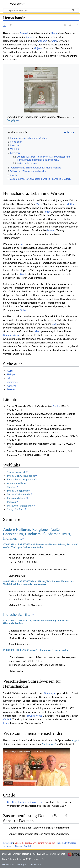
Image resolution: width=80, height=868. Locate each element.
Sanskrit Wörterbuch (34, 802)
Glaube (24, 274)
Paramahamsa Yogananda (21, 479)
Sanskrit (24, 33)
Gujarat (38, 48)
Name (54, 33)
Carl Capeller (14, 802)
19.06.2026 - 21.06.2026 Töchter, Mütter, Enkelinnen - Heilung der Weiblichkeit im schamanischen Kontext (38, 583)
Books (56, 406)
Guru (10, 371)
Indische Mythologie (66, 843)
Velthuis (7, 719)
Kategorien (8, 843)
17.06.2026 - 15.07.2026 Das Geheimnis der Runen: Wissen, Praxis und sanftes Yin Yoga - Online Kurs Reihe (41, 546)
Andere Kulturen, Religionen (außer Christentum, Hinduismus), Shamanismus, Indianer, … (37, 534)
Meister (11, 389)
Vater (39, 204)
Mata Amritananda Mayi (20, 506)
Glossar (18, 846)
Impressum (36, 864)
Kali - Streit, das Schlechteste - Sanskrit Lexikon (25, 752)
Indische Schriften (18, 614)
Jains (55, 41)
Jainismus (12, 382)
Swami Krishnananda (19, 494)
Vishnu (16, 335)
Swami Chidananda (18, 491)
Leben (37, 331)
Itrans (6, 723)
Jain (9, 378)
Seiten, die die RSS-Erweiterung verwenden (35, 843)
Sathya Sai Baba (16, 509)
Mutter (70, 204)
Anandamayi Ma (16, 483)
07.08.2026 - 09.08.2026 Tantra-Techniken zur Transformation (36, 650)
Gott (54, 324)
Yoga (74, 740)
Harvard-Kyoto (34, 716)
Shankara (12, 487)
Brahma (7, 335)
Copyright (12, 120)
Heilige (11, 374)
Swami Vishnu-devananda (21, 476)
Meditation (48, 744)
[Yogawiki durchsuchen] (41, 10)
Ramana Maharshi (17, 498)
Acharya (43, 41)
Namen (51, 230)
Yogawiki (17, 4)
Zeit (23, 244)
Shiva (23, 310)
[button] (36, 767)
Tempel (47, 212)
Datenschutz (8, 864)
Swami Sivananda (17, 472)
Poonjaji (11, 502)
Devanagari (50, 693)
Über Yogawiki (22, 864)
